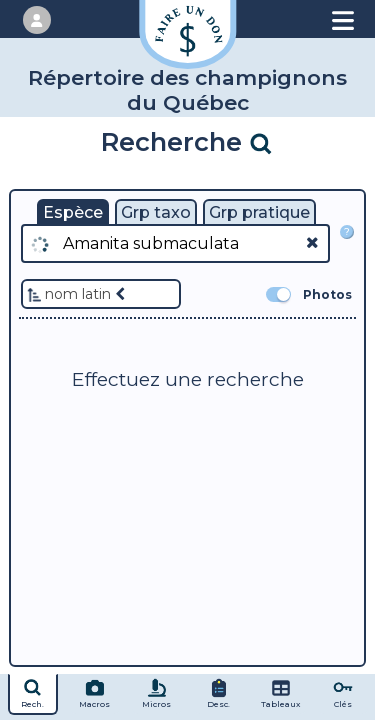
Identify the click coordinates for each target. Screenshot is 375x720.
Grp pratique (259, 212)
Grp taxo (156, 212)
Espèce (73, 212)
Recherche (187, 141)
